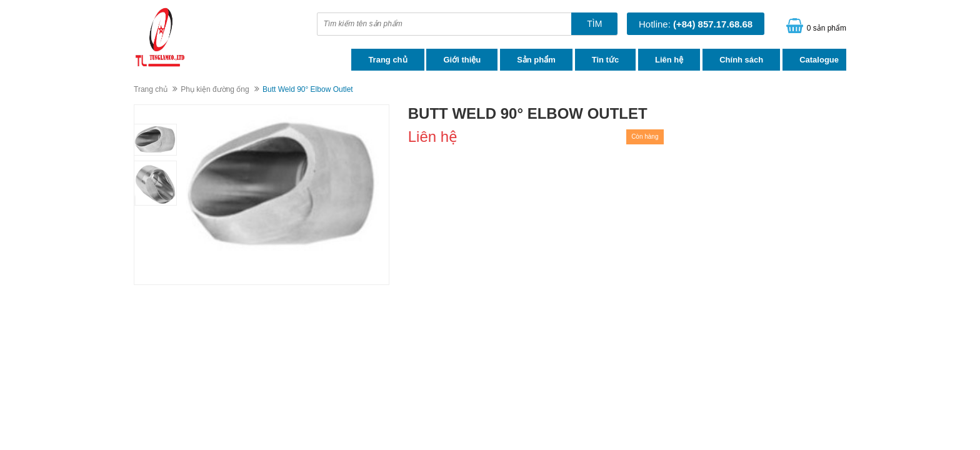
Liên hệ (669, 60)
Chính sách (741, 60)
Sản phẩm (536, 60)
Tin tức (605, 60)
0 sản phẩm (827, 28)
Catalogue (819, 60)
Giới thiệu (462, 60)
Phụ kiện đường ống (215, 89)
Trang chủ (387, 60)
